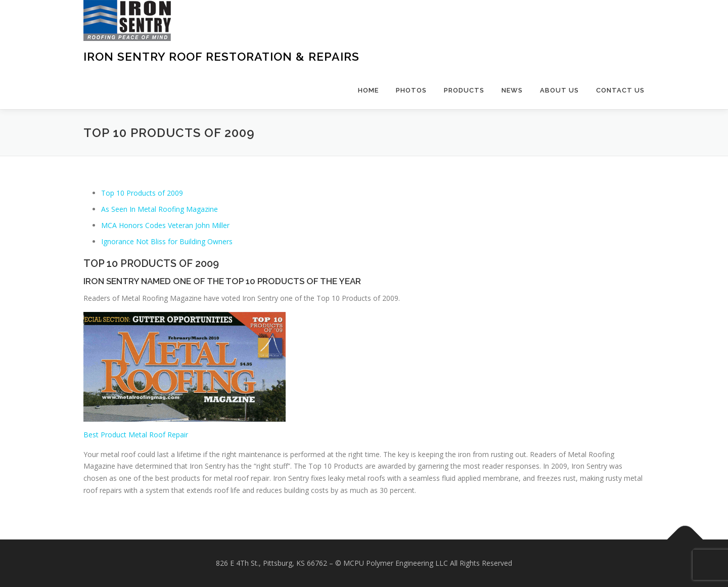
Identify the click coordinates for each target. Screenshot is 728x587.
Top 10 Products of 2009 (142, 193)
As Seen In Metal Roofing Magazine (160, 209)
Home (368, 90)
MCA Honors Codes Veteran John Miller (165, 225)
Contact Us (620, 90)
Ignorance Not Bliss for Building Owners (167, 241)
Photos (411, 90)
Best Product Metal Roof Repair (136, 435)
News (512, 90)
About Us (559, 90)
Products (464, 90)
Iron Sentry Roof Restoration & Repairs (221, 56)
